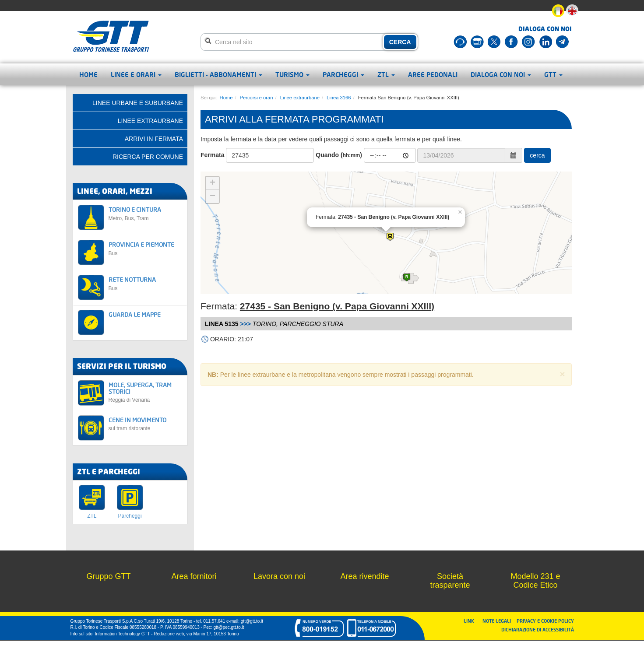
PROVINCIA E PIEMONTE (146, 248)
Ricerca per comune (148, 157)
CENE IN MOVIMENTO (146, 424)
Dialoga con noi (501, 74)
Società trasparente (450, 581)
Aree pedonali (433, 74)
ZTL (386, 74)
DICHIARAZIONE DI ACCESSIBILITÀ (538, 629)
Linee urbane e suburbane (138, 103)
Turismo (292, 74)
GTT (553, 74)
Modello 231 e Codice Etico (535, 581)
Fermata (212, 155)
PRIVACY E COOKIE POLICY (545, 621)
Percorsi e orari (257, 98)
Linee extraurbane (300, 98)
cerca (537, 155)
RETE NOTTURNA (146, 283)
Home (88, 74)
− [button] (213, 196)
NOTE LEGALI (499, 621)
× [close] (562, 374)
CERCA (400, 42)
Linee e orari (136, 74)
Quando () (339, 155)
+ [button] (213, 183)
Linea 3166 (339, 98)
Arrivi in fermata (154, 139)
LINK (472, 621)
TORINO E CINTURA (146, 213)
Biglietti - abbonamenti (218, 74)
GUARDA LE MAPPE (135, 314)
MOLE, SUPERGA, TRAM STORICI (146, 392)
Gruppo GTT (108, 576)
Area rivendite (364, 576)
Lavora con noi (279, 576)
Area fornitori (194, 576)
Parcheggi (343, 74)
